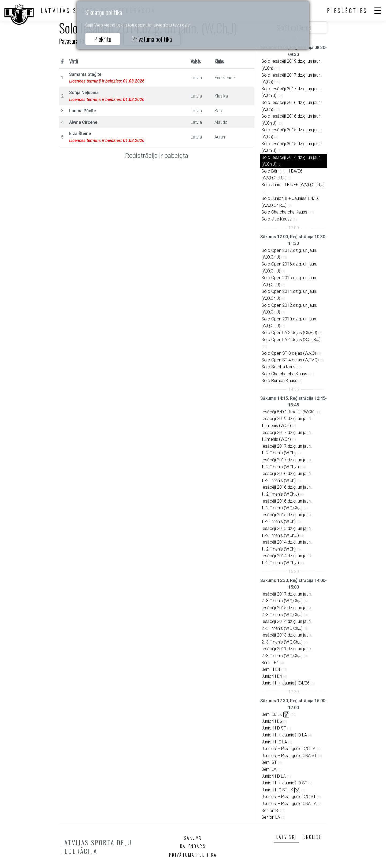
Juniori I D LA (274, 776)
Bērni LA (269, 769)
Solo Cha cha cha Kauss (284, 212)
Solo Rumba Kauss (279, 381)
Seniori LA (271, 817)
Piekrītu (103, 39)
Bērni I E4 (270, 663)
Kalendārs (193, 846)
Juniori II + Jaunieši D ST (284, 783)
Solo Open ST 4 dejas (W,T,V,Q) (290, 360)
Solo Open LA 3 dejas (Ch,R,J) (289, 333)
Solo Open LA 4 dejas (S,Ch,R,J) (291, 340)
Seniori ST (271, 811)
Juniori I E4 (272, 676)
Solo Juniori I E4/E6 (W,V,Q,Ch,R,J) (293, 185)
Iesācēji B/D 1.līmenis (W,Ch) (288, 412)
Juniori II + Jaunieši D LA (284, 735)
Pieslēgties (347, 10)
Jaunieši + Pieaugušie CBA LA (289, 804)
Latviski (287, 837)
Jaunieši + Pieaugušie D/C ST (289, 797)
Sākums (193, 838)
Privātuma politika (152, 39)
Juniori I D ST (274, 728)
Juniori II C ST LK (277, 790)
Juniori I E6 (272, 721)
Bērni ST (269, 762)
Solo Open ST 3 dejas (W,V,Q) (289, 353)
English (313, 837)
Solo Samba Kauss (279, 367)
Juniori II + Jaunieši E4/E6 (285, 683)
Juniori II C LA (274, 742)
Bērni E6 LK (272, 714)
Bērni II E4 (271, 669)
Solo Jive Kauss (276, 219)
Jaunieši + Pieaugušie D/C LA (288, 749)
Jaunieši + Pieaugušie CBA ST (289, 756)
